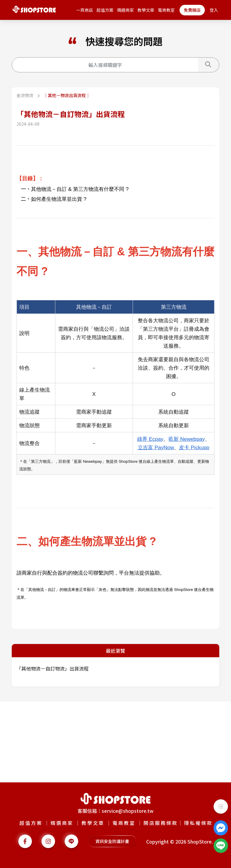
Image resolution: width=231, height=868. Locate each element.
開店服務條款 (161, 823)
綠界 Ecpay (150, 439)
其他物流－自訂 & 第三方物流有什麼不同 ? (80, 189)
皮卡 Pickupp (194, 447)
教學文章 (146, 10)
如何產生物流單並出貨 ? (59, 199)
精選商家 (125, 10)
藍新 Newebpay (187, 439)
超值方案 (105, 10)
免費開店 (192, 10)
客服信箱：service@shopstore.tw (115, 811)
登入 (214, 10)
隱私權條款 (198, 823)
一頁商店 (85, 10)
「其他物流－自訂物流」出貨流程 (53, 668)
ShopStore (200, 841)
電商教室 (166, 10)
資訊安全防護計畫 (112, 841)
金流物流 (25, 95)
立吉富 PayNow (156, 447)
